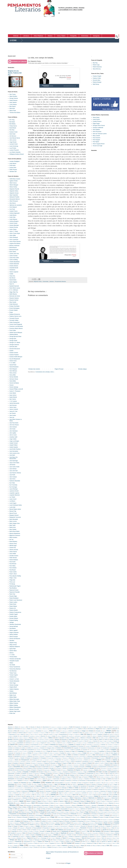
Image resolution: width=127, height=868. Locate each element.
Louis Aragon (13, 503)
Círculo (39, 755)
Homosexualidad (59, 783)
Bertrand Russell (14, 250)
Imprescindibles (62, 786)
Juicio (43, 793)
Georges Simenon (14, 345)
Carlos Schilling (14, 260)
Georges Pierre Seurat (99, 126)
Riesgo (104, 828)
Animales (63, 733)
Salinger (12, 622)
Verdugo (83, 843)
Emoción (82, 765)
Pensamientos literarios (60, 281)
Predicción (24, 820)
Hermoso (75, 781)
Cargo (105, 741)
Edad (13, 765)
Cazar (33, 743)
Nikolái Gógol (13, 546)
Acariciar (53, 727)
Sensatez (42, 831)
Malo (110, 796)
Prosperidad (81, 821)
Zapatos (44, 847)
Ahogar (65, 729)
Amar (51, 731)
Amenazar (77, 731)
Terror (103, 838)
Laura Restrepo (14, 489)
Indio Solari (12, 134)
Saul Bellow (13, 628)
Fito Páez (12, 130)
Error (35, 768)
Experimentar (11, 773)
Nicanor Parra (13, 544)
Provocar (94, 821)
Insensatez (62, 789)
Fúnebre (107, 777)
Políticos (95, 817)
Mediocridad (115, 798)
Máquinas (111, 803)
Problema (18, 821)
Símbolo (19, 838)
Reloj (44, 826)
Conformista (36, 748)
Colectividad (89, 745)
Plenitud (19, 817)
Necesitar (109, 805)
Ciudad (46, 745)
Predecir (18, 820)
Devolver (34, 762)
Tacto (24, 838)
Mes (112, 800)
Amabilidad (39, 731)
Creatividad (81, 751)
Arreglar (56, 735)
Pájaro (42, 823)
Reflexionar (108, 825)
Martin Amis (13, 527)
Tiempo (12, 840)
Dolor (70, 763)
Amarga (58, 731)
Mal (82, 796)
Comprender (64, 746)
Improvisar (76, 786)
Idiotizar (74, 785)
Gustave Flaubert (14, 355)
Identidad (63, 785)
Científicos (21, 745)
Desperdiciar (66, 760)
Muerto (75, 803)
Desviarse (17, 762)
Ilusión (106, 785)
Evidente (55, 772)
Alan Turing (12, 94)
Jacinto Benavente (14, 403)
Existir (100, 772)
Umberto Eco (13, 677)
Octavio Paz (13, 548)
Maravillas (46, 798)
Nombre (51, 807)
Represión (102, 826)
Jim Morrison (13, 136)
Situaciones (17, 835)
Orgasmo (101, 809)
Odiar (11, 809)
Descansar (72, 758)
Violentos (71, 846)
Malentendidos (103, 796)
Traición (98, 840)
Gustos (14, 781)
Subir (9, 836)
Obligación (94, 807)
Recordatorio (66, 825)
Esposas (91, 770)
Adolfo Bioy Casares (15, 179)
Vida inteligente (32, 846)
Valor (115, 842)
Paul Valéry (12, 566)
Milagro (39, 801)
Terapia (93, 838)
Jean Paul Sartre (14, 423)
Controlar (78, 750)
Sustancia (110, 837)
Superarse (77, 836)
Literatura (52, 281)
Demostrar (97, 756)
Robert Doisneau (97, 67)
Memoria (36, 800)
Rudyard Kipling (14, 620)
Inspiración (83, 789)
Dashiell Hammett (14, 286)
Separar (78, 831)
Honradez (74, 783)
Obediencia (81, 807)
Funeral (85, 777)
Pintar (93, 816)
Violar (59, 846)
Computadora (73, 746)
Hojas (30, 783)
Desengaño (10, 760)
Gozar (75, 779)
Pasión (17, 812)
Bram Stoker (13, 252)
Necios (116, 805)
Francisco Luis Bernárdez (16, 326)
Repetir (96, 826)
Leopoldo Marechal (14, 495)
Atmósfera (32, 736)
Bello (57, 738)
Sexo (24, 833)
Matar (71, 798)
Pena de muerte (112, 812)
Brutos (47, 740)
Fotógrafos (43, 777)
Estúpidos (33, 772)
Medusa (22, 800)
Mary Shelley (13, 529)
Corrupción (38, 751)
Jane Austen (13, 415)
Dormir (90, 763)
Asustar (16, 736)
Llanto (90, 795)
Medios (10, 800)
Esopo (11, 312)
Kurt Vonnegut (13, 487)
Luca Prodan (13, 148)
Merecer (107, 800)
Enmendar (70, 767)
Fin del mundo (89, 775)
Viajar (95, 843)
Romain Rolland (14, 618)
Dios (115, 762)
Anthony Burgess (14, 221)
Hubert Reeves (13, 100)
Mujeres (87, 803)
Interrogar (73, 791)
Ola (34, 809)
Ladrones (71, 793)
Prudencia (100, 821)
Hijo (103, 781)
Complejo (37, 746)
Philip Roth (12, 580)
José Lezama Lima (14, 453)
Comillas (32, 746)
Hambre (57, 781)
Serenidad (106, 831)
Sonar (75, 835)
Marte (61, 798)
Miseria (83, 801)
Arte (82, 734)
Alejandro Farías (38, 281)
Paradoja (95, 811)
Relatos (32, 826)
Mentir (67, 800)
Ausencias (70, 736)
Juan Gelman (13, 469)
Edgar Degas (96, 124)
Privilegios (117, 820)
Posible (107, 817)
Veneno (41, 843)
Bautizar (31, 738)
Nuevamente (69, 807)
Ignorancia (81, 785)
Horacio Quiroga (14, 387)
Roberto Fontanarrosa (15, 612)
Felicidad (47, 775)
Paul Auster (12, 562)
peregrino (55, 847)
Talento (29, 838)
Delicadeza (48, 757)
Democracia (76, 757)
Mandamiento (11, 798)
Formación (10, 777)
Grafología (80, 779)
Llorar (95, 795)
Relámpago (50, 826)
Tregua (34, 842)
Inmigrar (16, 790)
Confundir (42, 748)
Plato (14, 817)
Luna (19, 796)
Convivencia (92, 750)
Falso (102, 773)
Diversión (53, 763)
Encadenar (115, 765)
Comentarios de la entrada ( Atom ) (45, 372)
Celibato (54, 743)
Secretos (111, 830)
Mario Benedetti (14, 519)
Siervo (52, 833)
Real (111, 823)
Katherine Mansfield (15, 481)
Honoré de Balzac (14, 383)
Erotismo (30, 768)
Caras (90, 741)
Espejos (59, 770)
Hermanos (69, 781)
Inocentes (41, 789)
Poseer (101, 817)
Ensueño (82, 767)
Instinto (101, 789)
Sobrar (23, 835)
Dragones (97, 763)
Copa (98, 750)
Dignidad (97, 762)
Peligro (87, 812)
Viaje (100, 843)
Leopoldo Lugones (14, 493)
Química (75, 823)
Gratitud (93, 779)
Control (72, 750)
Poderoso (68, 817)
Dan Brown (12, 278)
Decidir (89, 755)
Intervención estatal (81, 791)
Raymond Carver (14, 590)
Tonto (49, 840)
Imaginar (19, 786)
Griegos (99, 779)
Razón (106, 823)
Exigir (85, 772)
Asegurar (100, 734)
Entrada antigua (82, 369)
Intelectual (24, 791)
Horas (80, 783)
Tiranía (31, 840)
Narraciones (68, 805)
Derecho (111, 756)
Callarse (101, 740)
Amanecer (45, 731)
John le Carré (13, 435)
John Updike (13, 433)
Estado (109, 770)
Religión (38, 826)
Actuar (110, 727)
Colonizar (103, 745)
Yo (40, 847)
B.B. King (12, 120)
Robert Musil (13, 604)
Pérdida (53, 823)
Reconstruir (51, 825)
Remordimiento (64, 826)
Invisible (10, 793)
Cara (85, 741)
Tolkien (11, 663)
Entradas (12, 855)
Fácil (97, 777)
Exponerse (37, 773)
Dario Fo (12, 284)
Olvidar (39, 809)
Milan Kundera (13, 537)
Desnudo (53, 760)
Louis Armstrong (14, 146)
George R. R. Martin (15, 343)
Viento (39, 846)
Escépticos (115, 768)
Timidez (25, 840)
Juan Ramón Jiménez (15, 473)
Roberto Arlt (13, 608)
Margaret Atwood (14, 515)
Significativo (71, 833)
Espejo (53, 770)
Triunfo (46, 842)
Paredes (107, 810)
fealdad (49, 847)
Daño (64, 755)
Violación (54, 846)
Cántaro (29, 755)
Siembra (47, 833)
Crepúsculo (11, 753)
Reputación (115, 826)
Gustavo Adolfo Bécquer (16, 357)
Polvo (78, 817)
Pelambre (72, 812)
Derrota (11, 758)
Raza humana (90, 823)
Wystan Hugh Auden (15, 711)
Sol (45, 835)
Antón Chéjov (13, 229)
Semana (20, 831)
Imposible (47, 786)
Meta (116, 800)
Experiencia (113, 772)
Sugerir (66, 837)
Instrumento (115, 789)
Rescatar (10, 828)
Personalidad (39, 816)
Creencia (108, 751)
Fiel (77, 775)
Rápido (44, 830)
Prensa (50, 820)
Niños (30, 807)
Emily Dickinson (14, 304)
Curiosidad (17, 755)
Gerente (39, 779)
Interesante (61, 791)
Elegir (60, 765)
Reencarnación (93, 825)
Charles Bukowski (14, 264)
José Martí (12, 455)
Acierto (95, 727)
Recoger (38, 825)
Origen (112, 809)
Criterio (46, 753)
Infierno (71, 788)
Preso (79, 820)
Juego (38, 793)
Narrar (74, 805)
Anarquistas (36, 733)
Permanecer (108, 814)
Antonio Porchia (14, 227)
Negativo (15, 807)
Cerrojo (84, 743)
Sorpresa (103, 835)
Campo (33, 741)
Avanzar (100, 736)
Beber (36, 738)
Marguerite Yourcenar (15, 517)
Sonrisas (92, 835)
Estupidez (26, 772)
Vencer (36, 843)
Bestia (73, 738)
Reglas (21, 826)
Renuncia (83, 826)
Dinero (109, 762)
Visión (99, 846)
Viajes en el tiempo (107, 843)
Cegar (38, 743)
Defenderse (17, 756)
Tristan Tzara (13, 673)
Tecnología (44, 838)
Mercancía (93, 800)
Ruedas (34, 830)
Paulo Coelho (13, 572)
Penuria (37, 814)
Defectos (115, 755)
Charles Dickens (14, 266)
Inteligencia (32, 791)
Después (73, 760)
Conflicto (29, 748)
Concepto (87, 746)
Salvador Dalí (13, 172)
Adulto (29, 729)
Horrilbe (92, 783)
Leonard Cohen (14, 144)
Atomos (37, 736)
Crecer (88, 751)
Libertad (53, 795)
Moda (98, 801)
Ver (63, 843)
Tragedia (92, 840)
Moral (23, 803)
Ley (33, 795)
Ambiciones (64, 731)
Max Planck (13, 106)
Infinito (77, 788)
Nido (20, 807)
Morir (33, 803)
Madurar (58, 796)
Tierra (19, 840)
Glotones (49, 779)
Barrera (26, 738)
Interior (67, 791)
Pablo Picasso (13, 170)
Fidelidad (72, 775)
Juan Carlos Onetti (14, 467)
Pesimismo (63, 816)
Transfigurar (10, 842)
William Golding (14, 705)
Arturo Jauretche (14, 240)
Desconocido (87, 758)
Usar (88, 842)
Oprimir (77, 809)
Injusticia (115, 788)
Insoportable (76, 789)
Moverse (62, 803)
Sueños (46, 836)
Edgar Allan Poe (14, 292)
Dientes (92, 762)
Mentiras (80, 800)
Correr (25, 751)
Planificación (115, 816)
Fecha (41, 775)
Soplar (97, 835)
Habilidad (20, 781)
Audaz (54, 736)
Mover (57, 803)
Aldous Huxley (13, 187)
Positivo (112, 817)
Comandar (110, 745)
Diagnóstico (51, 762)
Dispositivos (40, 763)
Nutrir (76, 807)
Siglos (57, 833)
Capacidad (74, 741)
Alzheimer (32, 731)
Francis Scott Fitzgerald (16, 324)
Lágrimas (28, 796)
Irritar (24, 793)
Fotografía (35, 777)
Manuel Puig (13, 511)
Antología (86, 733)
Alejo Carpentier (14, 195)
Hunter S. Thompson (15, 391)
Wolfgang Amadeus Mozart (17, 154)
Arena (36, 735)
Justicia (48, 793)
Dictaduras (86, 762)
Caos (68, 741)
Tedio (49, 838)
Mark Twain (12, 525)
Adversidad (35, 729)
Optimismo (83, 809)
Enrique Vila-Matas (14, 306)
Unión (84, 842)
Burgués (52, 740)
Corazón (113, 750)
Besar (68, 738)
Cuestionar (97, 753)
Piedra (85, 816)
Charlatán (98, 743)
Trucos (52, 842)
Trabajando (67, 840)
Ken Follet (12, 483)
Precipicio (12, 820)
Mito (95, 801)
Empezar (89, 765)
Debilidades (83, 755)
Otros (35, 810)
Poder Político (61, 817)
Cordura (10, 751)
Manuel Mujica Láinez (15, 509)
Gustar (116, 779)
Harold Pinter (13, 365)
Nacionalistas (45, 805)
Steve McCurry (97, 69)
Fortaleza (23, 777)
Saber (53, 830)
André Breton (13, 215)
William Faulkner (14, 703)
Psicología (117, 821)
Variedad (16, 843)
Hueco (107, 783)
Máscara (117, 803)
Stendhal (12, 641)
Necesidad (101, 805)
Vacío (98, 842)
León (47, 795)
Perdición (49, 814)
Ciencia (12, 744)
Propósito (74, 821)
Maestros (70, 796)
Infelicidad (64, 788)
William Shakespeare (15, 707)
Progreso (61, 821)
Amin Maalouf (13, 207)
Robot (118, 828)
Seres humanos (115, 831)
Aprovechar (12, 734)
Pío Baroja (12, 584)
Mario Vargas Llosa (15, 523)
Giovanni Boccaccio (15, 349)
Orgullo (107, 809)
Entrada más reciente (34, 369)
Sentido (48, 831)
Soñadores (109, 835)
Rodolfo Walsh (13, 616)
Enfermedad (46, 767)
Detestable (23, 762)
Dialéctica (63, 762)
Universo (78, 842)
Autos (89, 736)
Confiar (23, 748)
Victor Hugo (13, 683)
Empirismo (95, 765)
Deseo (17, 760)
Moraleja (28, 803)
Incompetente (115, 786)
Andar (47, 733)
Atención (26, 736)
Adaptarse (10, 729)
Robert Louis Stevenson (16, 600)
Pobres (37, 817)
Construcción (114, 748)
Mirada (61, 801)
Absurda (32, 727)
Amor (109, 731)
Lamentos (84, 793)
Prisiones (110, 820)
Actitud (100, 727)
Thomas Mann (13, 657)
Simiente (89, 833)
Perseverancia (16, 816)
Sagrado (75, 830)
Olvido (44, 809)
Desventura (10, 762)
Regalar (16, 826)
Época (70, 847)
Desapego (43, 758)
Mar (41, 798)
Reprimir (109, 826)
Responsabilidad (37, 828)
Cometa (15, 746)
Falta (106, 773)
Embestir (70, 765)
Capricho (81, 741)
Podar (48, 817)
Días (9, 765)
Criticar (51, 753)
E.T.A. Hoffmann (14, 290)
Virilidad (77, 846)
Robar (113, 828)
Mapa (37, 798)
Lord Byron (12, 501)
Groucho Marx (97, 80)
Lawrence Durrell (14, 491)
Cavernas (28, 743)
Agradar (55, 729)
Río (48, 830)
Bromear (42, 740)
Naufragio (88, 805)
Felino (55, 775)
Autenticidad (77, 736)
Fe (36, 775)
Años (11, 738)
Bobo (107, 738)
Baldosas (16, 738)
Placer (102, 816)
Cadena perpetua (84, 740)
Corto (44, 751)
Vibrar (114, 843)
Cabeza (77, 740)
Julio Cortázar (13, 477)
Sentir (72, 831)
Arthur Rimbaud (14, 237)
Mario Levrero (13, 521)
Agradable (50, 729)
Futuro (91, 777)
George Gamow (14, 98)
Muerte (68, 803)
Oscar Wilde (13, 554)
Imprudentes (91, 786)
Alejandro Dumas (14, 193)
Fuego (68, 777)
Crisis (41, 753)
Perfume (80, 814)
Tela (53, 838)
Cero (74, 743)
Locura (104, 795)
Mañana (99, 798)
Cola (83, 745)
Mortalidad (41, 803)
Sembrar (26, 831)
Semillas (31, 831)
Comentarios (13, 858)
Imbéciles (26, 786)
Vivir (108, 845)
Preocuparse (65, 820)
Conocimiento (67, 748)
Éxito (75, 847)
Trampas (116, 840)
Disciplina (15, 763)
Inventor (115, 791)
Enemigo (32, 767)
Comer (10, 746)
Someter (69, 835)
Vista (103, 846)
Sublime (28, 836)
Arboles (27, 735)
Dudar (111, 763)
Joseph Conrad (13, 443)
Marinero (57, 798)
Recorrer (72, 825)
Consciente (83, 748)
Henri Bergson (13, 369)
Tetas (114, 838)
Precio (118, 817)
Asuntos (116, 735)
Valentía (103, 842)
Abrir (27, 727)
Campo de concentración (42, 741)
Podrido (73, 817)
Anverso (92, 733)
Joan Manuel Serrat (15, 138)
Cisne (41, 745)
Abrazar (22, 727)
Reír (96, 828)
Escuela (110, 768)
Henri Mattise (96, 130)
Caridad (110, 741)
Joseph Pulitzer (13, 445)
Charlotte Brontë (14, 268)
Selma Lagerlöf (13, 630)
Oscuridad (20, 810)
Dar (55, 755)
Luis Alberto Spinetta (15, 152)
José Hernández (14, 451)
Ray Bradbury (13, 588)
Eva (50, 772)
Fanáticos (24, 775)
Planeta (107, 816)
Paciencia (41, 810)
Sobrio (28, 835)
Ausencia (64, 736)
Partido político (114, 811)
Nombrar (46, 807)
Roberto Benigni (97, 82)
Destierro (93, 760)
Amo (104, 731)
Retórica (72, 828)
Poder (52, 817)
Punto (32, 823)
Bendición (62, 738)
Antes (81, 733)
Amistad (91, 731)
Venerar (46, 843)
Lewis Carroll (13, 499)
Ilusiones (100, 785)
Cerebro (69, 743)
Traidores (104, 840)
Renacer (71, 826)
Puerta (28, 823)
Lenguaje (17, 795)
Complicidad (44, 746)
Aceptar (84, 727)
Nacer (22, 805)
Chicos (103, 743)
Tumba (62, 842)
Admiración (17, 729)
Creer (114, 751)
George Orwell (13, 341)
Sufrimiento (54, 836)
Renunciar (90, 826)
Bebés (45, 738)
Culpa (107, 753)
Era (25, 768)
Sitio (11, 835)
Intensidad (48, 791)
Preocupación (57, 820)
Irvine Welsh (13, 393)
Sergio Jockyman (14, 633)
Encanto (10, 767)
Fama (111, 773)
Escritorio (104, 768)
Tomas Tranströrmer (15, 667)
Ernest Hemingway (14, 308)
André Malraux (13, 219)
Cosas (49, 751)
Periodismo (87, 814)
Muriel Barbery (13, 542)
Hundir (35, 785)
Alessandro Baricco (15, 199)
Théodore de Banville (15, 659)
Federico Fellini (97, 78)
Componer (50, 746)
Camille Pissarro (97, 121)
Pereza (60, 814)
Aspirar (106, 734)
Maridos (51, 798)
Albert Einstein (13, 96)
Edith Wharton (13, 294)
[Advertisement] (108, 17)
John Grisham (13, 427)
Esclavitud (79, 768)
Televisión (58, 838)
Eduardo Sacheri (14, 300)
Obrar (107, 807)
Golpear (70, 779)
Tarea (34, 838)
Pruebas (105, 821)
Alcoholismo (91, 729)
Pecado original (51, 812)
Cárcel (34, 755)
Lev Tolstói (12, 497)
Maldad (96, 796)
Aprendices (117, 733)
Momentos (11, 803)
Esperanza (70, 770)
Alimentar (115, 729)
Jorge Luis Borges (14, 441)
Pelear (82, 812)
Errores (40, 768)
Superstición (85, 836)
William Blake (13, 697)
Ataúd (20, 736)
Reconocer (44, 825)
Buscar (57, 740)
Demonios (90, 756)
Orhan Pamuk (13, 552)
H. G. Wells (12, 363)
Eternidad (41, 772)
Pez (80, 816)
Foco (116, 775)
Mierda (34, 801)
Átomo (60, 847)
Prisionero (105, 820)
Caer (91, 740)
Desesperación (25, 760)
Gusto (9, 781)
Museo (106, 803)
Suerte (34, 836)
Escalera (46, 768)
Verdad (69, 843)
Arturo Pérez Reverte (15, 242)
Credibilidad (101, 751)
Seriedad (13, 833)
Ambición (71, 731)
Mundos (100, 803)
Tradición (86, 840)
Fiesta (82, 775)
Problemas (26, 821)
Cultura (10, 755)
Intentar (55, 791)
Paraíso (101, 810)
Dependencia (104, 756)
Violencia (64, 846)
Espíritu (96, 770)
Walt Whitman (13, 693)
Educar (18, 765)
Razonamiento (99, 823)
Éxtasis (80, 847)
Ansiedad (75, 733)
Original (117, 809)
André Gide (12, 217)
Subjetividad (15, 836)
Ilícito (111, 785)
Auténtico (94, 736)
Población (32, 817)
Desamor (29, 758)
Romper (14, 830)
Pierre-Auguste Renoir (99, 144)
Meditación (16, 800)
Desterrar (86, 760)
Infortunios (91, 788)
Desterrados (80, 760)
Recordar (58, 825)
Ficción (65, 775)
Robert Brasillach (14, 598)
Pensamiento (13, 814)
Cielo (118, 743)
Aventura (106, 736)
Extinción (68, 773)
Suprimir (104, 836)
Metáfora (10, 801)
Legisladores (11, 795)
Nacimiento (29, 805)
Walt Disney (96, 84)
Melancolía (29, 800)
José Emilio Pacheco (15, 449)
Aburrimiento (46, 727)
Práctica (111, 821)
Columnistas (46, 281)
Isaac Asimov (13, 395)
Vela (25, 843)
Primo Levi (12, 582)
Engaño (58, 767)
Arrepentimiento (63, 734)
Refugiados (115, 825)
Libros (74, 795)
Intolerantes (96, 791)
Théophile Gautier (14, 661)
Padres (48, 810)
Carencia (95, 741)
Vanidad (10, 843)
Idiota (69, 785)
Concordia (110, 746)
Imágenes (99, 786)
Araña (18, 735)
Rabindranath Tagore (15, 586)
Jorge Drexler (13, 142)
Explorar (24, 773)
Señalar (42, 833)
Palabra (59, 810)
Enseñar (76, 767)
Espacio (28, 770)
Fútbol (112, 777)
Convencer (85, 750)
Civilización (53, 745)
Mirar (66, 801)
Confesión (10, 748)
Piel (89, 816)
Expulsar (56, 773)
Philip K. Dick (13, 578)
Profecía (37, 821)
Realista (12, 825)
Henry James (13, 373)
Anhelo (57, 733)
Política (83, 817)
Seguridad (14, 831)
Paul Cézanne (96, 138)
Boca (111, 738)
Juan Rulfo (12, 475)
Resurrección (59, 828)
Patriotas (28, 812)
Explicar (18, 773)
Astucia (111, 735)
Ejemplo (43, 765)
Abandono (10, 727)
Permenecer (115, 814)
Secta (116, 830)
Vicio (118, 843)
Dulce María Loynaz (15, 288)
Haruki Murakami (14, 367)
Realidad (117, 823)
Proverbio (88, 821)
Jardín (28, 793)
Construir (10, 750)
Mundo (93, 803)
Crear (73, 751)
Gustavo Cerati (13, 132)
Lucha (110, 795)
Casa (9, 743)
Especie (40, 770)
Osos (26, 811)
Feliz (59, 775)
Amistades (98, 731)
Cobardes (71, 745)
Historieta (24, 783)
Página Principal (59, 369)
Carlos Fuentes (13, 256)
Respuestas (46, 828)
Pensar (31, 814)
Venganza (52, 843)
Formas (17, 777)
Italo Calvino (13, 399)
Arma (45, 734)
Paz (32, 812)
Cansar (58, 741)
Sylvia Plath (13, 649)
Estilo (9, 772)
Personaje (31, 816)
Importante (39, 786)
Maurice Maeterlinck (15, 533)
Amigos (84, 731)
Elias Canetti (13, 302)
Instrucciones (107, 790)
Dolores (84, 763)
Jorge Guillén (13, 439)
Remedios (57, 826)
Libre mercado (68, 795)
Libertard (61, 795)
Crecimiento (94, 751)
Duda (106, 763)
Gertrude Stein (13, 347)
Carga (101, 741)
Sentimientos (65, 831)
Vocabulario (115, 846)
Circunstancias (35, 745)
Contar (23, 750)
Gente (32, 779)
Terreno (98, 838)
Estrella (14, 772)
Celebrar (48, 743)
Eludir (65, 765)
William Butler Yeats (15, 701)
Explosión (30, 773)
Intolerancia (89, 791)
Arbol (22, 734)
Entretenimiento (103, 767)
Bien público (101, 738)
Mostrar (47, 803)
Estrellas (19, 772)
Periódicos (101, 814)
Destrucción (108, 760)
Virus (94, 846)
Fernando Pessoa (14, 318)
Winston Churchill (14, 709)
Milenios (45, 801)
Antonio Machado (14, 225)
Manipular (25, 798)
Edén (23, 765)
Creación (67, 751)
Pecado (43, 812)
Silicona (84, 833)
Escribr (98, 768)
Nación (52, 805)
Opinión (49, 809)
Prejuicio (44, 820)
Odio (16, 809)
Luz (23, 796)
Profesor (50, 821)
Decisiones (101, 755)
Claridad (60, 745)
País (37, 812)
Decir (94, 755)
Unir (72, 842)
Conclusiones (103, 746)
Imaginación (11, 786)
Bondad (10, 740)
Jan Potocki (13, 413)
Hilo (111, 781)
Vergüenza (89, 843)
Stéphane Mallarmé (15, 647)
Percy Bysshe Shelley (15, 576)
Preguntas (32, 819)
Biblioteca (83, 738)
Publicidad (16, 823)
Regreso (27, 826)
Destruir (115, 760)
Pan (78, 810)
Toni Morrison (13, 671)
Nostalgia (57, 807)
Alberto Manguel (14, 185)
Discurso (22, 763)
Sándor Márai (13, 651)
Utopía (93, 842)
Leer (115, 793)
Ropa (20, 830)
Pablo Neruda (13, 558)
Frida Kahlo (12, 165)
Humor (30, 785)
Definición (30, 756)
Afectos (44, 729)
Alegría (98, 729)
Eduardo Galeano (14, 298)
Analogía (30, 733)
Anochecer (69, 733)
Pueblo (22, 823)
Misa (72, 801)
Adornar (24, 729)
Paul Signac (96, 142)
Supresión (98, 837)
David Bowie (13, 128)
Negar (9, 807)
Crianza (24, 753)
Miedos (29, 801)
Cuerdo (79, 753)
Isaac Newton (13, 102)
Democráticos (83, 757)
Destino (99, 760)
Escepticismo (72, 768)
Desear (116, 758)
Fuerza (74, 777)
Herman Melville (14, 377)
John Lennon (13, 140)
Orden (95, 809)
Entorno (95, 767)
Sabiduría (61, 830)
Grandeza (87, 779)
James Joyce (13, 407)
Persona (24, 816)
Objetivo (87, 807)
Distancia (47, 763)
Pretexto (84, 820)
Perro (9, 816)
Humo (25, 785)
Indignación (51, 788)
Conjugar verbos (51, 748)
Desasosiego (58, 758)
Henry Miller (13, 375)
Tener (83, 838)
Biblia (78, 738)
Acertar (90, 727)
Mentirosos (86, 800)
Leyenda (38, 795)
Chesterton (12, 270)
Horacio (11, 385)
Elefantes (55, 765)
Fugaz (80, 777)
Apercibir (102, 733)
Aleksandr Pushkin (14, 197)
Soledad (56, 835)
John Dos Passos (14, 425)
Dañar (59, 755)
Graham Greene (14, 353)
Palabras (67, 810)
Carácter (115, 741)
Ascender (94, 735)
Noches (40, 807)
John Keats (12, 429)
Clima (65, 745)
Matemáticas (78, 798)
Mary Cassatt (96, 136)
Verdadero (77, 843)
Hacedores (39, 781)
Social (33, 835)
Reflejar (100, 825)
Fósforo (102, 777)
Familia (116, 773)
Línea (48, 796)
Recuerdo (85, 825)
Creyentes (18, 753)
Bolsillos (116, 738)
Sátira (9, 838)
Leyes (43, 795)
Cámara (24, 755)
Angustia (52, 733)
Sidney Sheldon (14, 635)
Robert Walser (13, 606)
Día (116, 763)
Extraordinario (82, 773)
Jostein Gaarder (14, 447)
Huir (116, 783)
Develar (28, 762)
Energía (39, 767)
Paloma (74, 811)
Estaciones (104, 770)
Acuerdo (116, 727)
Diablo (45, 762)
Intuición (110, 791)
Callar (95, 740)
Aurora (59, 736)
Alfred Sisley (96, 117)
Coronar (16, 751)
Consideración (106, 748)
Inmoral (22, 790)
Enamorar (107, 765)
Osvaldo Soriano (14, 556)
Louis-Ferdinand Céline (16, 505)
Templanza (78, 838)
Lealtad (100, 793)
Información (83, 788)
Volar (9, 847)
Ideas (56, 785)
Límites (43, 796)
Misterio (89, 801)
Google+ (48, 858)
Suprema (92, 836)
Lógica (53, 796)
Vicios (11, 846)
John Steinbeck (13, 431)
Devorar (39, 762)
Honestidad (67, 783)
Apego (97, 733)
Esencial (16, 770)
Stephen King (13, 643)
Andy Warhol (13, 163)
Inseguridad (54, 789)
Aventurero (113, 736)
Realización (18, 825)
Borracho (16, 740)
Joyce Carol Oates (14, 463)
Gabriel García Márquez (16, 333)
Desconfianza (79, 758)
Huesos (112, 783)
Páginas (37, 823)
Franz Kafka (13, 330)
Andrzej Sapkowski (14, 213)
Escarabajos (58, 768)
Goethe (11, 351)
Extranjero (74, 773)
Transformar (18, 842)
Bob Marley (12, 124)
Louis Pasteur (13, 104)
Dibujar (68, 762)
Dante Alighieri (13, 282)
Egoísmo (37, 765)
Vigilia (48, 846)
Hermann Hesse (14, 379)
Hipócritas (10, 783)
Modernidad (109, 801)
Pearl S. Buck (13, 574)
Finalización (102, 775)
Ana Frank (12, 209)
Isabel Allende (13, 397)
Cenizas (64, 743)
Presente (72, 820)
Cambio (117, 740)
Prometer (67, 821)
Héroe (40, 785)
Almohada (22, 731)
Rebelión (32, 825)
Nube (63, 807)
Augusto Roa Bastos (15, 243)
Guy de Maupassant (15, 359)
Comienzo (26, 746)
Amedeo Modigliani (14, 161)
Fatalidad (31, 775)
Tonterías (43, 840)
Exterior (62, 773)
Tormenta (60, 840)
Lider (80, 795)
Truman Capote (14, 675)
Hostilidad (98, 783)
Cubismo (74, 753)
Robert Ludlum (13, 602)
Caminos (28, 741)
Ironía (15, 793)
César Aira (12, 276)
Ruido (39, 830)
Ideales (45, 785)
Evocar (60, 772)
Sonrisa (86, 835)
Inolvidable (48, 790)
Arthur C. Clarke (14, 231)
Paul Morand (13, 564)
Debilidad (76, 755)
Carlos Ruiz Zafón (14, 258)
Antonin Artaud (13, 223)
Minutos (56, 801)
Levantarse (28, 795)
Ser (88, 831)
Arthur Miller (13, 235)
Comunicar (81, 746)
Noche (35, 807)
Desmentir (47, 760)
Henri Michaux (13, 371)
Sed (9, 831)
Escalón (52, 768)
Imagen (116, 785)
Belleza (51, 738)
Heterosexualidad (91, 781)
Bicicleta (89, 738)
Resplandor (22, 828)
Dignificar (103, 762)
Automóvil (84, 736)
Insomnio (68, 789)
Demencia (69, 756)
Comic (20, 746)
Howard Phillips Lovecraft (16, 389)
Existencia (92, 772)
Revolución (83, 828)
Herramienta (82, 781)
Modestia (116, 801)
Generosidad (19, 779)
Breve (22, 740)
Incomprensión (11, 788)
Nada (57, 805)
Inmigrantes (10, 790)
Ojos (30, 809)
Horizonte (86, 783)
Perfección (74, 814)
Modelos (103, 801)
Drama (102, 763)
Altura (27, 731)
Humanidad (11, 785)
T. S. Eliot (12, 655)
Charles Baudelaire (14, 262)
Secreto (105, 830)
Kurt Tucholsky (13, 485)
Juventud (54, 793)
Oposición (72, 809)
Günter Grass (13, 361)
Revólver (91, 828)
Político (89, 817)
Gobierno (64, 779)
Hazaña (62, 781)
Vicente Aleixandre (14, 681)
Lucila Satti (12, 507)
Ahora (70, 729)
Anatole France (13, 211)
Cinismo (27, 745)
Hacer (45, 780)
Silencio (78, 833)
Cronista (56, 753)
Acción (71, 727)
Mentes (62, 800)
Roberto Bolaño (14, 610)
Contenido (38, 750)
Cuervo (91, 753)
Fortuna (29, 777)
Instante (95, 789)
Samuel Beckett (14, 626)
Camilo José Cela (14, 254)
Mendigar (43, 800)
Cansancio (52, 741)
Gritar (104, 779)
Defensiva (24, 757)
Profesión (44, 821)
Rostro (25, 830)
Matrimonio (92, 798)
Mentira (73, 800)
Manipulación (18, 798)
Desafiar (17, 758)
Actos (105, 727)
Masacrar (66, 798)
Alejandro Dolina (14, 191)
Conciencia (94, 746)
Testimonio (109, 838)
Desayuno (65, 758)
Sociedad (39, 835)
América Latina (22, 733)
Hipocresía (115, 781)
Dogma (65, 763)
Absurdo (39, 727)
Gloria (44, 779)
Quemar (63, 823)
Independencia (36, 788)
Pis (98, 816)
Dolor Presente (77, 763)
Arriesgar (71, 735)
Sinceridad (95, 833)
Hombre (37, 782)
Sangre (91, 830)
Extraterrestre (90, 773)
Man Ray (95, 63)
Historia (16, 783)
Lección (105, 793)
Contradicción (60, 750)
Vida (21, 845)
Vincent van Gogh (97, 146)
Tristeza (40, 842)
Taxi (39, 838)
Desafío (22, 758)
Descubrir (108, 758)
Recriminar (79, 825)
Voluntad (15, 847)
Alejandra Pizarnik (14, 189)
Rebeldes (25, 825)
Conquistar (76, 748)
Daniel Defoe (13, 280)
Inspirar (89, 789)
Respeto (15, 828)
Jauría (33, 793)
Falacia (97, 773)
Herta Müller (13, 381)
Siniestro (101, 833)
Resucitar (53, 828)
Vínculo (36, 847)
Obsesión (112, 807)
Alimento (10, 731)
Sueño (40, 836)
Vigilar (44, 846)
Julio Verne (12, 479)
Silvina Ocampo (14, 637)
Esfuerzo (22, 770)
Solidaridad (63, 835)
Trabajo (80, 840)
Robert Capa (96, 65)
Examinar (80, 772)
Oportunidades (64, 809)
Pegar (67, 812)
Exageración (73, 772)
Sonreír (80, 835)
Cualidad (68, 753)
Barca (21, 738)
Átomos (65, 847)
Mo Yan (11, 540)
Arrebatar (51, 735)
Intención (42, 791)
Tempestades (71, 838)
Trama (110, 840)
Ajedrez (80, 729)
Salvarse (86, 830)
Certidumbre (91, 743)
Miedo (21, 801)
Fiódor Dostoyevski (14, 322)
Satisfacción (98, 830)
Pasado (10, 812)
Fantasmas (11, 775)
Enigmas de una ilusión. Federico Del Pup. (15, 73)
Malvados (115, 796)
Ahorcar (75, 729)
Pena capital (104, 812)
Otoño (30, 810)
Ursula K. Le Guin (14, 679)
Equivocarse (19, 768)
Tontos (54, 840)
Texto (118, 838)
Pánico (47, 823)
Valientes (110, 842)
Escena (65, 768)
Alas (85, 729)
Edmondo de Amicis (15, 296)
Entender (89, 767)
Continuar (52, 750)
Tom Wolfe (12, 665)
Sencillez (36, 831)
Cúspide (50, 755)
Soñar (116, 835)
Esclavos (86, 768)
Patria (23, 812)
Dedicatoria (108, 755)
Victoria (16, 846)
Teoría (88, 838)
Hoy (103, 783)
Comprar (56, 746)
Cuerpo (85, 753)
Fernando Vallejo (14, 320)
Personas (47, 815)
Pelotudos (93, 812)
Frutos (63, 777)
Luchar (115, 795)
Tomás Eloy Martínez (15, 669)
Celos (59, 743)
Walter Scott (13, 695)
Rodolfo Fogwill (13, 614)
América (15, 733)
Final (96, 775)
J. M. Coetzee (13, 401)
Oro (15, 811)
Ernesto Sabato (14, 310)
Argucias (40, 735)
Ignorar (88, 785)
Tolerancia (37, 840)
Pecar (57, 812)
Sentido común (56, 831)
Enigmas (64, 767)
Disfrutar (28, 763)
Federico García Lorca (15, 316)
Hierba (99, 781)
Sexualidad (36, 833)
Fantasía (17, 775)
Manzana (32, 798)
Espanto (34, 770)
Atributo (49, 736)
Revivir (77, 828)
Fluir (112, 775)
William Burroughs (14, 699)
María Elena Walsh (14, 531)
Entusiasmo (111, 767)
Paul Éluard (13, 570)
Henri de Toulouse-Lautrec (100, 134)
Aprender (108, 733)
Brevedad (27, 740)
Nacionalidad (37, 805)
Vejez (20, 843)
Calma (106, 740)
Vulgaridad (25, 847)
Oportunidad (56, 809)
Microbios (16, 801)
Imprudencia (83, 786)
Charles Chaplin (97, 76)
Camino (21, 741)
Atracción (43, 736)
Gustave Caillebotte (98, 128)
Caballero (71, 740)
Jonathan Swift (13, 437)
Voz (21, 847)
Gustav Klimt (13, 168)
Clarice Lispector (14, 272)
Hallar (51, 781)
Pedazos (62, 812)
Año (118, 736)
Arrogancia (77, 735)
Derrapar (117, 757)
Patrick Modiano (14, 560)
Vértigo (31, 847)
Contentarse (45, 750)
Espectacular (47, 770)
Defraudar (42, 757)
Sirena (112, 833)
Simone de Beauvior (15, 639)
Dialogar (57, 762)
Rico (100, 828)
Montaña (18, 803)
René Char (12, 594)
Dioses (10, 763)
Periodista (94, 814)
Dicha (73, 762)
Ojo (26, 809)
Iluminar (94, 785)
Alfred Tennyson (14, 201)
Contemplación (30, 750)
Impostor (54, 786)
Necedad (94, 805)
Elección (49, 765)
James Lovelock (14, 409)
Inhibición (102, 788)
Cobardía (78, 745)
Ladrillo (65, 793)
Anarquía (42, 733)
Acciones (65, 727)
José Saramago (14, 461)
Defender (10, 756)
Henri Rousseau (97, 132)
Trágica (57, 842)
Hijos (107, 781)
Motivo (52, 803)
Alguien (109, 729)
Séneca (11, 653)
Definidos (36, 757)
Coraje (107, 750)
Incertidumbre (106, 786)
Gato (116, 777)
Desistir (41, 760)
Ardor (32, 735)
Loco (99, 795)
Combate (116, 745)
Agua (60, 729)
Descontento (95, 758)
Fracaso (57, 777)
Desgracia (35, 760)
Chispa (108, 743)
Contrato (67, 750)
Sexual (30, 833)
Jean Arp (12, 417)
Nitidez (25, 807)
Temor (64, 838)
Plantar (10, 817)
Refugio (10, 826)
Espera (64, 770)
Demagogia (55, 756)
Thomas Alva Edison (15, 113)
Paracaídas (89, 811)
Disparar (34, 763)
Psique (11, 823)
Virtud (82, 846)
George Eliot (13, 339)
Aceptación (78, 727)
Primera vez (91, 820)
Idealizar (51, 785)
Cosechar (61, 751)
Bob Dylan (12, 122)
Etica (46, 772)
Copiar (102, 750)
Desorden (59, 760)
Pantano (83, 811)
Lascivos (91, 793)
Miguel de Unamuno (15, 535)
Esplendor (85, 770)
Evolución (66, 772)
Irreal (19, 793)
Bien (94, 738)
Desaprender (51, 758)
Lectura (110, 793)
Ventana (58, 843)
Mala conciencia (89, 796)
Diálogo (59, 763)
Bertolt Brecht (13, 248)
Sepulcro (84, 831)
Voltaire (11, 691)
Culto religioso (114, 753)
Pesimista (70, 816)
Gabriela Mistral (14, 335)
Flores (107, 775)
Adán (40, 729)
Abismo (17, 727)
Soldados (50, 835)
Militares (50, 801)
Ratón (80, 823)
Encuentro (26, 767)
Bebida (41, 738)
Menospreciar (50, 800)
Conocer (59, 748)
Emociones (76, 765)
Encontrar (17, 767)
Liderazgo (85, 795)
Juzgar (60, 793)
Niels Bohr (12, 108)
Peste (76, 816)
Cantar (63, 741)
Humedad (19, 785)
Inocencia (35, 790)
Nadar (61, 805)
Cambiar (111, 740)
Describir (102, 758)
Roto (29, 830)
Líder (38, 796)
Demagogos (62, 757)
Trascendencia (27, 842)
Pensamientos (23, 814)
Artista (88, 734)
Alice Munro (13, 203)
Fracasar (50, 777)
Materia (85, 798)
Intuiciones (103, 791)
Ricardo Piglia (13, 596)
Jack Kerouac (13, 405)
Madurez (64, 796)
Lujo (14, 796)
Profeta (55, 821)
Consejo (98, 748)
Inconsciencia (28, 788)
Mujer (80, 803)
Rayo (84, 823)
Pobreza (42, 817)
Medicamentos (107, 798)
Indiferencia (44, 788)
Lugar (9, 796)
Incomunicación (19, 788)
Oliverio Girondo (14, 550)
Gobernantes (56, 779)
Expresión (50, 773)
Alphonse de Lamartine (16, 205)
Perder (42, 814)
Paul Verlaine (13, 568)
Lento (23, 795)
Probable (12, 821)
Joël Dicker (12, 465)
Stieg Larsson (13, 645)
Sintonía (107, 833)
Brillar (33, 740)
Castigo (14, 743)
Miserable (77, 801)
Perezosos (66, 814)
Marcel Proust (13, 513)
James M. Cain (13, 411)
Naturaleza (80, 805)
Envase (117, 767)
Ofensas (22, 809)
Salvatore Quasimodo (15, 624)
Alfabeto (104, 729)
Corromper (31, 751)
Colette (11, 274)
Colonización (96, 745)
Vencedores (30, 843)
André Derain (96, 119)
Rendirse (77, 826)
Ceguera (43, 743)
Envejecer (12, 768)
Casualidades (20, 743)
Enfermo (52, 767)
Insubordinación (11, 791)
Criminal (35, 753)
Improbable (69, 786)
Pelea (77, 812)
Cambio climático (13, 741)
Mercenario (100, 800)
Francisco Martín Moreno (16, 328)
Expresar (43, 773)
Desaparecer (36, 758)
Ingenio (96, 788)
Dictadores (79, 762)
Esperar (78, 770)
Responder (29, 828)
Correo (20, 751)
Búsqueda (64, 740)
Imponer (32, 786)
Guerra (109, 779)
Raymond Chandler (15, 592)
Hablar (32, 781)
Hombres (48, 783)
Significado (64, 833)
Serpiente (19, 833)
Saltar (80, 830)
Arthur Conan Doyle (15, 233)
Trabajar (74, 840)
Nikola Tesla (13, 111)
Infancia (58, 788)
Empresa (101, 765)
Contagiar (17, 750)
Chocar (113, 743)
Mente (56, 800)
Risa (109, 828)
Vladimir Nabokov (14, 689)
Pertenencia (56, 816)
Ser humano (97, 831)
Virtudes (89, 846)
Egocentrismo (30, 765)
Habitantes (26, 781)
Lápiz (33, 796)
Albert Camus (13, 183)
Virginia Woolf (13, 687)
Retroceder (66, 828)
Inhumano (109, 788)
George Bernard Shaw (15, 336)
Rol (10, 830)
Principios (98, 820)
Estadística (115, 770)
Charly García (13, 126)
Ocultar (117, 807)
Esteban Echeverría (15, 314)
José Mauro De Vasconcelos (13, 458)
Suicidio (71, 836)
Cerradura (79, 743)
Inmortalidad (28, 789)
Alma (15, 731)
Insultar (18, 791)
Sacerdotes (69, 830)
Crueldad (62, 753)
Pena (99, 812)
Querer (69, 823)
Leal (95, 793)
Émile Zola (12, 713)
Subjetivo (22, 837)
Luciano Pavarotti (14, 150)
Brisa (37, 740)
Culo (103, 753)
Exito (106, 772)
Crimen (30, 753)
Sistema (117, 833)
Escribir (92, 768)
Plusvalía (25, 817)
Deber (69, 755)
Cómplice (45, 755)
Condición (116, 746)
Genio (26, 779)
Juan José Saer (14, 471)
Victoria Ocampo (14, 685)
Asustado (10, 736)
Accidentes (59, 727)
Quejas (58, 823)
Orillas (11, 811)
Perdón (55, 814)
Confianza (17, 748)
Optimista (90, 809)
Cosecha (55, 751)
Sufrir (60, 836)
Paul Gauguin (96, 140)
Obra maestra (101, 807)
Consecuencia (91, 748)
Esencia (10, 770)
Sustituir (116, 837)
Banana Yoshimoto (14, 246)
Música (12, 805)
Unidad (67, 842)
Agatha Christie (13, 181)
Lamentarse (77, 793)
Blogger (68, 863)
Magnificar (77, 796)
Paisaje (53, 810)
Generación (11, 779)
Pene (118, 812)
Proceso (32, 821)
